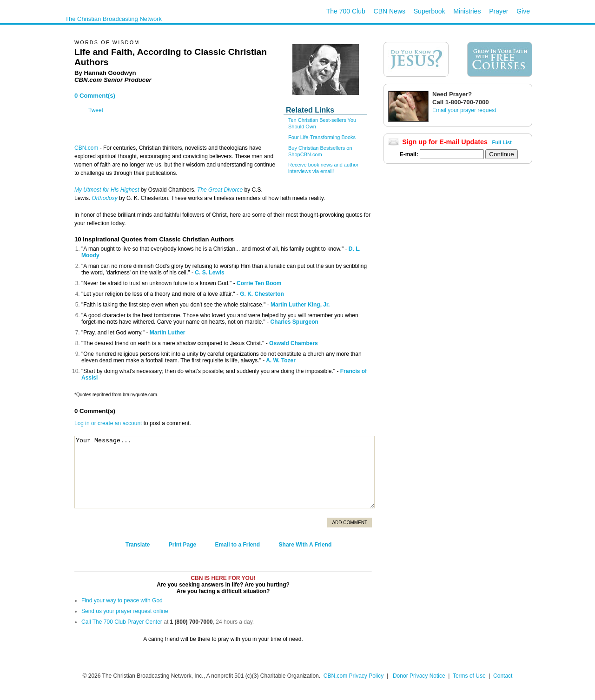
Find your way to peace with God (122, 600)
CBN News (390, 11)
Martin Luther (168, 333)
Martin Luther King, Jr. (300, 305)
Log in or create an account (108, 423)
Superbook (430, 11)
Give (523, 11)
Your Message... (225, 472)
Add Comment (350, 523)
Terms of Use (470, 676)
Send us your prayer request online (125, 611)
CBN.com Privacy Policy (354, 676)
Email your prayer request (464, 110)
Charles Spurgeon (294, 322)
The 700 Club (346, 11)
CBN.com (86, 148)
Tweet (96, 110)
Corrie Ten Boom (259, 283)
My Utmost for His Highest (107, 190)
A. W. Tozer (281, 360)
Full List (502, 142)
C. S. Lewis (209, 273)
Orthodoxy (104, 198)
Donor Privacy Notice (419, 676)
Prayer (499, 11)
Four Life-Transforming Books (322, 137)
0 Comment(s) (95, 96)
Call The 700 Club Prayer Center (122, 622)
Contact (503, 676)
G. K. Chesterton (262, 294)
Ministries (467, 11)
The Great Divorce (220, 190)
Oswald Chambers (294, 343)
